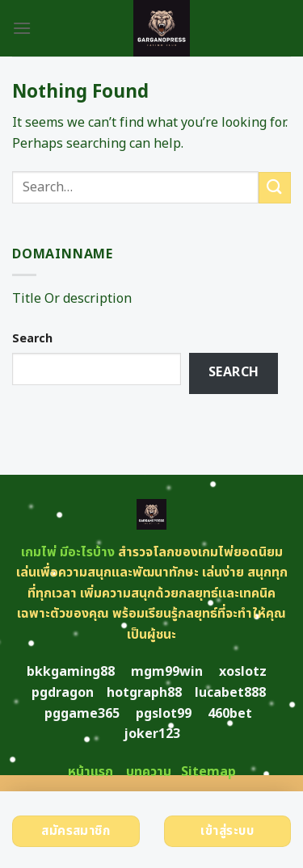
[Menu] (22, 28)
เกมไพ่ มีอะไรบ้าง (68, 552)
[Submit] (275, 188)
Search (32, 339)
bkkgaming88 (71, 672)
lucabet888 (230, 693)
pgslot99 (164, 714)
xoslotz (243, 672)
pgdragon (63, 693)
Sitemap (208, 772)
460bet (230, 714)
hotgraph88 (144, 693)
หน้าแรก (90, 772)
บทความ (149, 772)
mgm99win (167, 672)
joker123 (152, 734)
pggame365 (82, 714)
